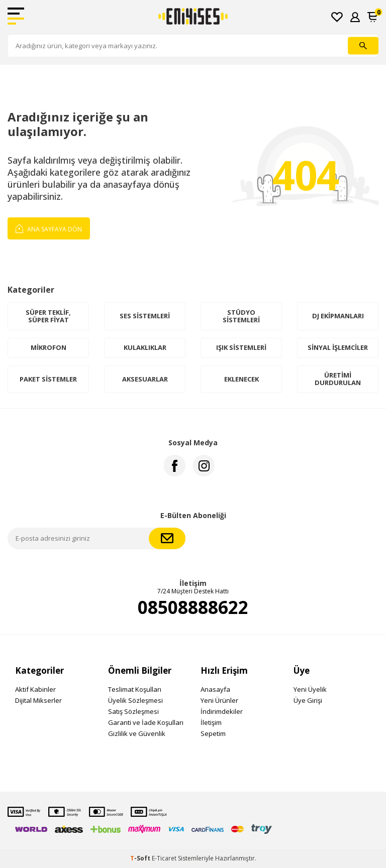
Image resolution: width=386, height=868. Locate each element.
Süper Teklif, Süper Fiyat (48, 316)
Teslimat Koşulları (135, 689)
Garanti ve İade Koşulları (146, 722)
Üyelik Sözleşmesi (135, 700)
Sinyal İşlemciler (338, 347)
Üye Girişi (308, 700)
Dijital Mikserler (38, 700)
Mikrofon (49, 347)
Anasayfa (215, 689)
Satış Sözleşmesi (133, 711)
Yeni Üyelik (310, 689)
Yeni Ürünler (219, 700)
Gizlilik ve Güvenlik (137, 733)
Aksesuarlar (145, 379)
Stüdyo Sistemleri (241, 316)
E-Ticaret (164, 858)
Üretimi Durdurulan (338, 379)
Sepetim (213, 733)
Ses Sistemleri (145, 316)
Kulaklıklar (145, 347)
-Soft (141, 858)
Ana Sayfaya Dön (49, 228)
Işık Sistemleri (241, 347)
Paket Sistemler (48, 379)
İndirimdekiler (222, 711)
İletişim (211, 722)
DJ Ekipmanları (338, 316)
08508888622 (193, 607)
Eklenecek (242, 379)
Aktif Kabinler (35, 689)
